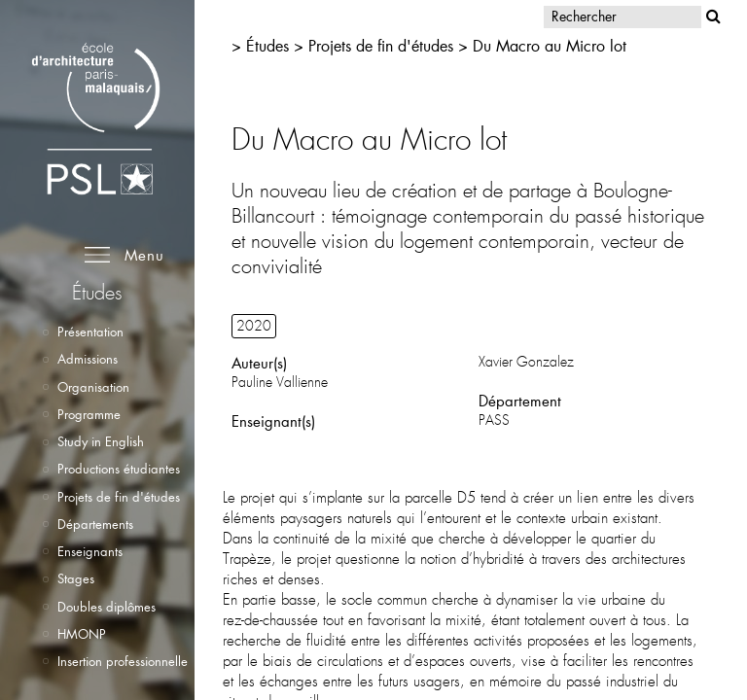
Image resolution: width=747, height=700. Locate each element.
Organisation (93, 387)
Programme (89, 414)
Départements (95, 524)
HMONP (82, 634)
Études (267, 45)
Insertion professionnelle (123, 661)
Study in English (101, 441)
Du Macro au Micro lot (550, 45)
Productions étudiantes (119, 469)
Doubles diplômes (107, 607)
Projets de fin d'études (119, 497)
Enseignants (90, 551)
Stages (76, 578)
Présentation (90, 332)
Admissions (88, 359)
